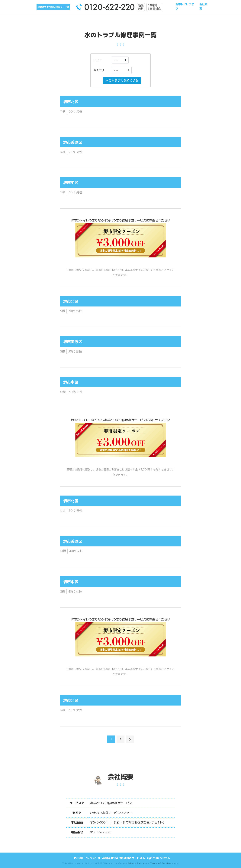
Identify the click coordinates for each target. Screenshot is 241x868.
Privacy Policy (136, 863)
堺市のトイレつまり (84, 220)
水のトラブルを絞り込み (122, 80)
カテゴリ (99, 70)
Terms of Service (160, 863)
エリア (98, 60)
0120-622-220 (101, 832)
